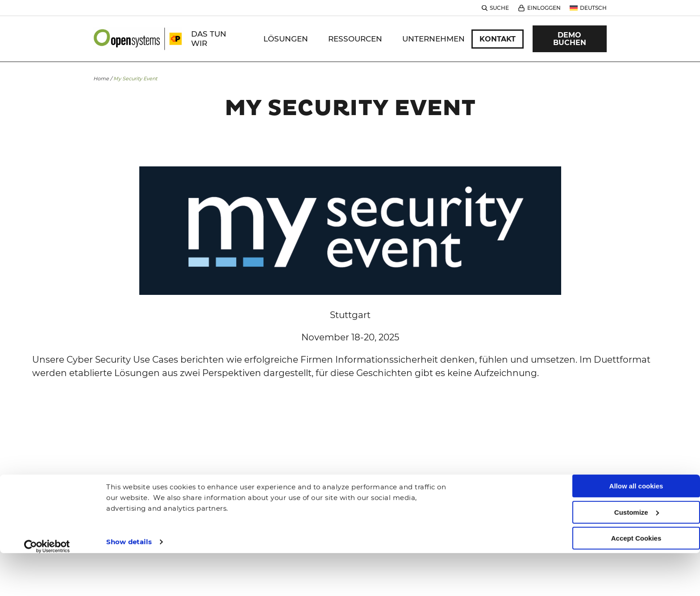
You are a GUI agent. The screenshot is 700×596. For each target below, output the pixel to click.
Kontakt (498, 39)
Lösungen (286, 39)
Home (101, 79)
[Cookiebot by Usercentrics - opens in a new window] (47, 511)
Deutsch (593, 8)
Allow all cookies (636, 451)
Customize (637, 477)
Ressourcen (355, 39)
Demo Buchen (570, 39)
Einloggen (544, 8)
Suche (499, 8)
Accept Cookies (636, 503)
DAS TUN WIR (209, 39)
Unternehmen (433, 39)
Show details (129, 506)
